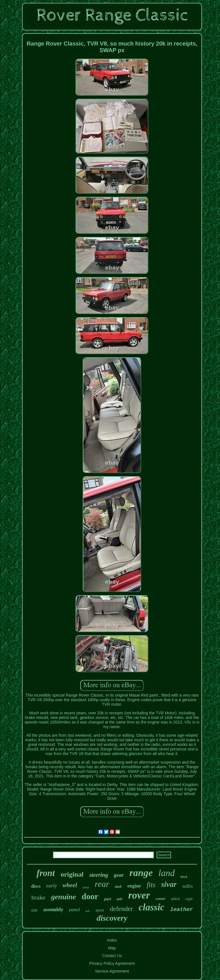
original (72, 874)
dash (118, 887)
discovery (112, 918)
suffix (187, 886)
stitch (175, 899)
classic (152, 907)
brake (39, 897)
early (51, 886)
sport (100, 910)
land (167, 873)
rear (102, 884)
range (141, 873)
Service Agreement (112, 971)
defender (121, 909)
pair (120, 899)
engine (134, 886)
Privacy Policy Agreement (112, 963)
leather (182, 910)
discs (36, 886)
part (108, 899)
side (34, 910)
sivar (169, 884)
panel (74, 910)
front (46, 873)
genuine (63, 897)
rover (139, 895)
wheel (70, 885)
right (189, 899)
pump (86, 887)
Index (112, 940)
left (88, 911)
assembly (53, 910)
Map (112, 948)
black (184, 877)
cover (160, 899)
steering (99, 875)
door (90, 896)
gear (119, 875)
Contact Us (112, 956)
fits (151, 885)
